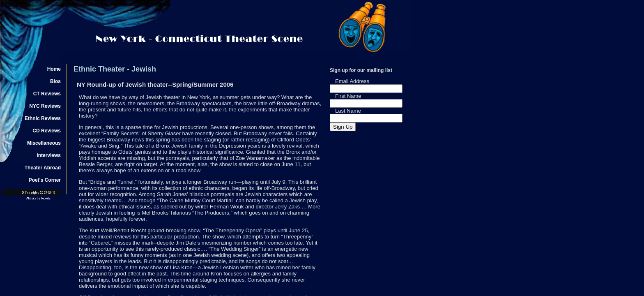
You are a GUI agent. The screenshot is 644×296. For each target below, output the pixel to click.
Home (54, 69)
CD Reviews (47, 131)
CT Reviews (47, 94)
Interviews (49, 155)
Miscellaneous (44, 143)
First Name (348, 96)
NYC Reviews (45, 106)
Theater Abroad (43, 168)
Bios (55, 81)
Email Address (352, 81)
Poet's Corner (45, 180)
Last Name (348, 111)
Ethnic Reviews (43, 118)
